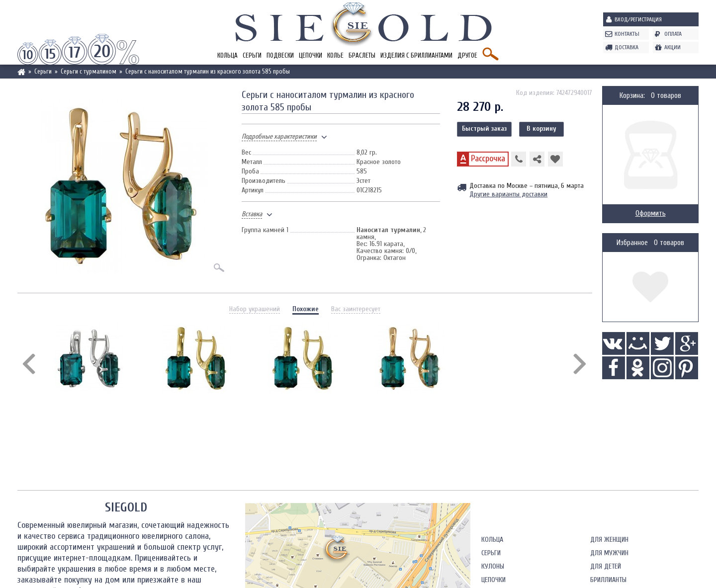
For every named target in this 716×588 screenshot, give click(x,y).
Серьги (252, 55)
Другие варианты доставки (508, 194)
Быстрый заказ (484, 128)
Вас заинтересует (356, 309)
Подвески (280, 55)
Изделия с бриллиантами (416, 55)
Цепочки (311, 55)
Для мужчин (609, 553)
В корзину (541, 128)
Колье (335, 55)
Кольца (227, 55)
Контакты (627, 34)
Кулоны (493, 566)
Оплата (673, 34)
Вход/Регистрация (638, 19)
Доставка (626, 47)
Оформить (651, 213)
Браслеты (362, 55)
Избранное (632, 243)
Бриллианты (608, 580)
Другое (467, 55)
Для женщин (609, 540)
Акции (672, 47)
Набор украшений (255, 309)
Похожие (306, 309)
